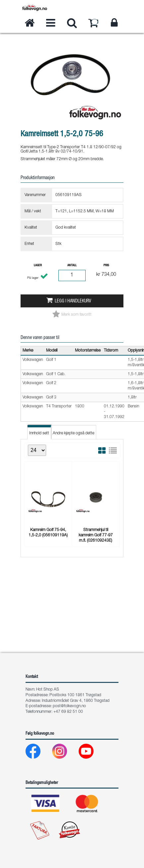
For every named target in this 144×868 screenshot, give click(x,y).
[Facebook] (38, 753)
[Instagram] (65, 753)
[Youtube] (91, 753)
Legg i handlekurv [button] (73, 301)
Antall (72, 266)
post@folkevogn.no (69, 706)
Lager (38, 266)
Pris (106, 266)
